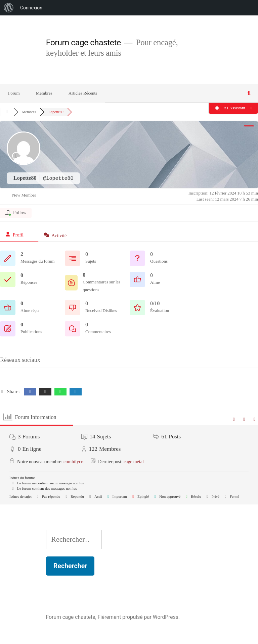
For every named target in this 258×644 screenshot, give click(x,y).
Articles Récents (83, 93)
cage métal (134, 462)
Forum (14, 93)
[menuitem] (9, 8)
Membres (44, 93)
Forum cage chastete (83, 42)
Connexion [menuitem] (31, 8)
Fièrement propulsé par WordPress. (138, 617)
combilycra (74, 462)
